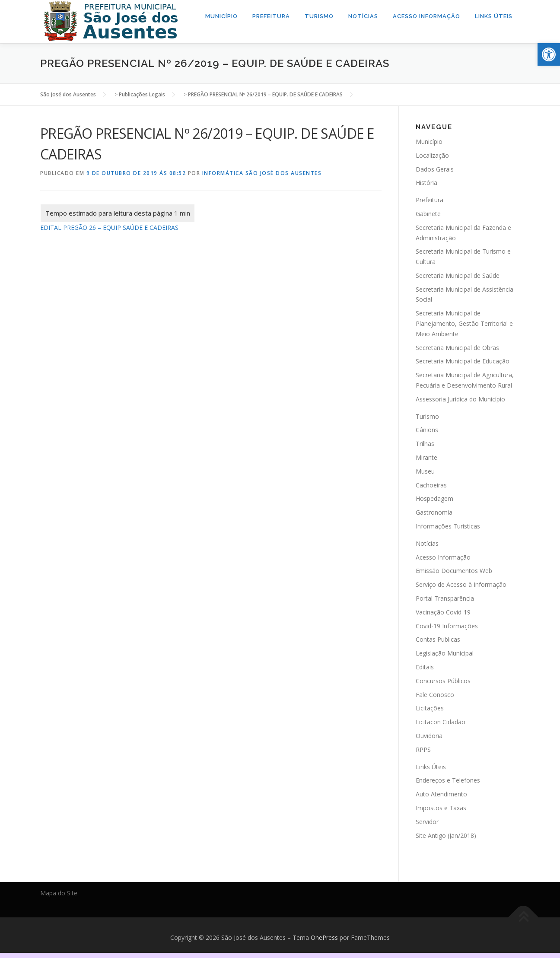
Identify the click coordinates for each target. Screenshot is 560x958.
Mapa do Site (59, 893)
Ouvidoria (429, 736)
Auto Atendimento (441, 794)
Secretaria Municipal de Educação (463, 361)
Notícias (363, 16)
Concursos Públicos (443, 680)
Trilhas (425, 444)
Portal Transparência (445, 598)
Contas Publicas (438, 639)
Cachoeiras (431, 485)
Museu (425, 471)
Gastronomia (434, 512)
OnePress (324, 937)
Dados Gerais (435, 169)
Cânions (427, 430)
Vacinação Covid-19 (443, 612)
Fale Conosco (435, 694)
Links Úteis (494, 16)
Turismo (319, 16)
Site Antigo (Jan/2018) (446, 835)
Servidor (427, 821)
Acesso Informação (426, 16)
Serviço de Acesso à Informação (461, 584)
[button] (549, 54)
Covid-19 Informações (447, 625)
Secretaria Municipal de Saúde (458, 275)
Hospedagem (434, 498)
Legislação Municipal (445, 653)
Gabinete (428, 214)
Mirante (426, 457)
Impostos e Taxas (441, 808)
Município (221, 16)
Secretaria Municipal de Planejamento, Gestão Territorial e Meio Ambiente (464, 323)
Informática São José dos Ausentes (262, 173)
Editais (425, 667)
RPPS (423, 749)
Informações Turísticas (448, 526)
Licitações (430, 708)
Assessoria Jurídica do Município (460, 399)
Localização (432, 155)
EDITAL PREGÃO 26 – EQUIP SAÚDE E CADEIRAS (109, 227)
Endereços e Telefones (448, 780)
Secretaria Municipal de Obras (457, 347)
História (426, 183)
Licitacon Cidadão (441, 722)
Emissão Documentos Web (454, 571)
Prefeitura (271, 16)
